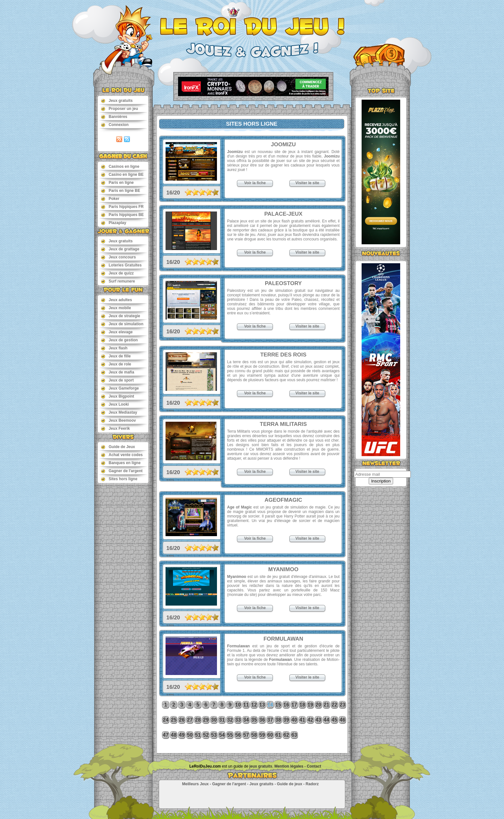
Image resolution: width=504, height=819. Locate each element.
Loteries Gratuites (121, 265)
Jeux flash (114, 348)
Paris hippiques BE (122, 215)
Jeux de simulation (122, 324)
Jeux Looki (115, 404)
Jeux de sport (117, 380)
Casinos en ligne (120, 166)
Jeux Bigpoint (117, 396)
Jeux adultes (117, 300)
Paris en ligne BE (121, 190)
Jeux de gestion (119, 340)
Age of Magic (240, 507)
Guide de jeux (289, 784)
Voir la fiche (255, 183)
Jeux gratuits (117, 100)
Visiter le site (307, 183)
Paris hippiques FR (122, 207)
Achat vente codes (122, 455)
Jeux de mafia (117, 372)
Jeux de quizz (117, 273)
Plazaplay (114, 223)
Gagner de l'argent (122, 471)
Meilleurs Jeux (195, 784)
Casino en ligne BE (122, 174)
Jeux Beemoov (118, 420)
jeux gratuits (261, 766)
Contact (314, 766)
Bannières (114, 117)
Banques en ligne (121, 463)
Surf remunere (118, 281)
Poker (110, 198)
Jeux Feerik (115, 428)
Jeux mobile (116, 308)
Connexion (115, 125)
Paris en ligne (117, 182)
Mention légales (289, 766)
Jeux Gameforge (120, 388)
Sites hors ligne (119, 479)
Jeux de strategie (121, 316)
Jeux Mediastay (119, 412)
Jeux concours (118, 257)
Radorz (312, 784)
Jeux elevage (117, 332)
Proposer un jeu (119, 108)
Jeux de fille (116, 356)
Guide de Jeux (118, 447)
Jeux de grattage (120, 249)
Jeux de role (116, 364)
